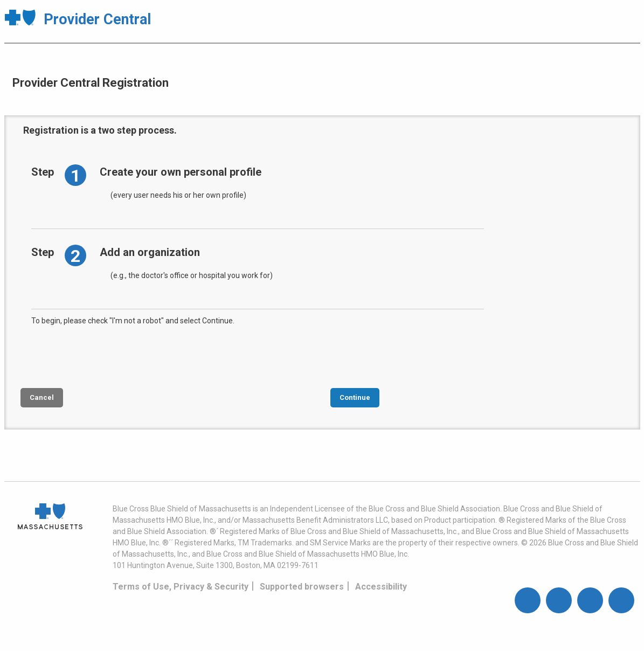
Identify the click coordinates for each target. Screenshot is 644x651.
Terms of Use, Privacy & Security (181, 587)
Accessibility (381, 587)
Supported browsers (302, 587)
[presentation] (113, 356)
